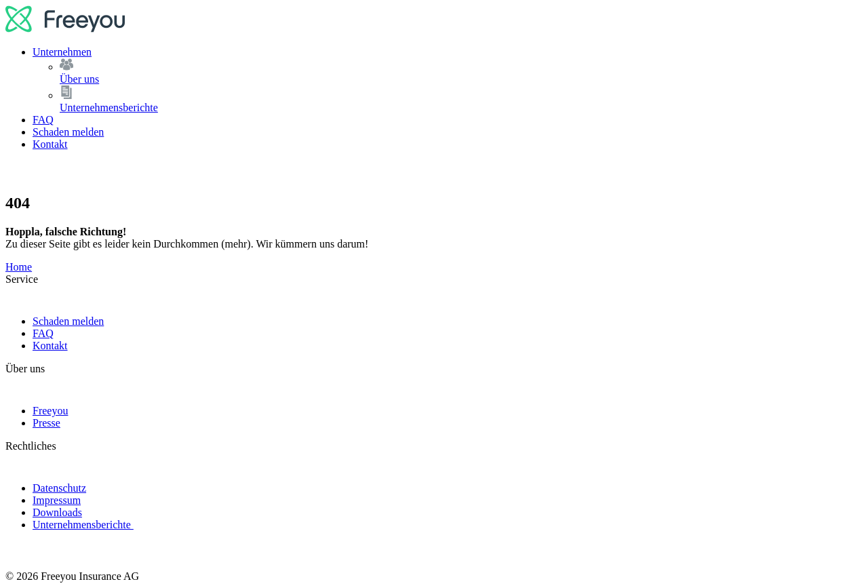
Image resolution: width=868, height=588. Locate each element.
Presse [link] (46, 423)
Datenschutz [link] (59, 488)
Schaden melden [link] (68, 321)
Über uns (461, 72)
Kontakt (50, 144)
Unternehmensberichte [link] (83, 525)
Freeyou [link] (50, 411)
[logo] (65, 29)
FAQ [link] (43, 333)
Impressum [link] (57, 500)
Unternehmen (62, 52)
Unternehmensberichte (461, 99)
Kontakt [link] (50, 346)
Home (19, 267)
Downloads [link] (57, 512)
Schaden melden (68, 132)
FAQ (43, 120)
